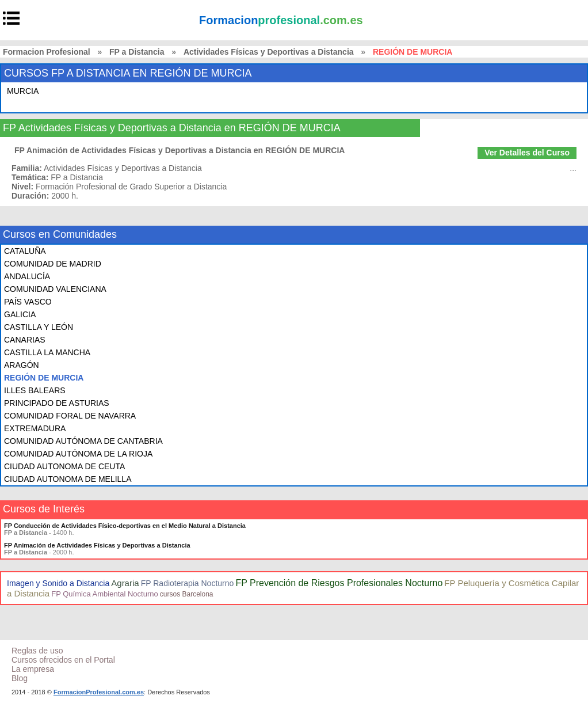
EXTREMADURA (35, 428)
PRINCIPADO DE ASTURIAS (57, 403)
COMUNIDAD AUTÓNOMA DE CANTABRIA (83, 441)
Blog (20, 678)
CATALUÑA (25, 251)
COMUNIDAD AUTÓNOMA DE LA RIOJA (78, 454)
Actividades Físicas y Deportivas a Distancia (269, 52)
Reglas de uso (37, 651)
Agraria (125, 583)
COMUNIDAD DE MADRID (53, 264)
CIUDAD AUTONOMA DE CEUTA (64, 466)
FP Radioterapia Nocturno (188, 583)
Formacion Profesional (47, 52)
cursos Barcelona (187, 594)
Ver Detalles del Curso (527, 153)
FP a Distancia (137, 52)
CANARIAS (25, 340)
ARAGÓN (22, 365)
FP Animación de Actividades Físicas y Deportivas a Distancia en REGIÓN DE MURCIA (180, 150)
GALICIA (20, 314)
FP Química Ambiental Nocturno (104, 594)
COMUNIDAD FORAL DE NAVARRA (70, 416)
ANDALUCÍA (27, 276)
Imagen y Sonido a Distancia (58, 583)
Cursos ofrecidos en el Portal (63, 660)
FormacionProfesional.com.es (99, 692)
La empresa (33, 669)
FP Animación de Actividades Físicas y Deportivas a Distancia (97, 545)
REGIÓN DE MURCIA (44, 378)
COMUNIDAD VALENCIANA (55, 289)
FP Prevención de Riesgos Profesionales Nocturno (339, 583)
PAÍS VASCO (28, 302)
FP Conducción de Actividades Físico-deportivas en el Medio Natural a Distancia (125, 526)
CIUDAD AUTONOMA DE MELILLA (68, 479)
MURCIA (23, 91)
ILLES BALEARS (35, 390)
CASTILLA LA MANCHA (47, 352)
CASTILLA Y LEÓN (39, 327)
